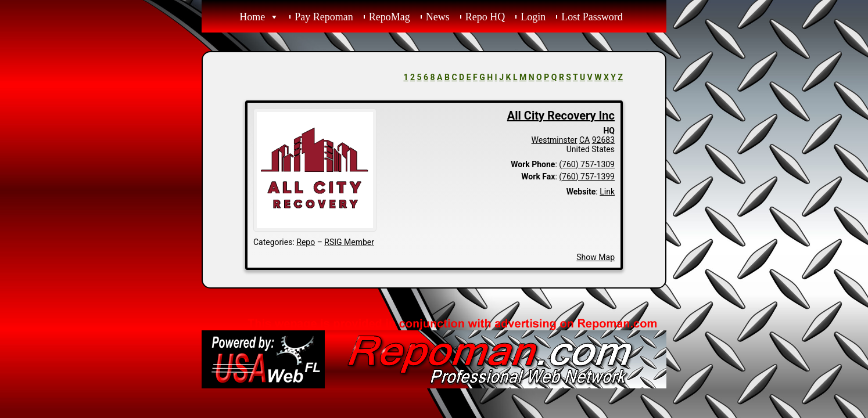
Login (533, 17)
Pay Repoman (324, 17)
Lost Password (592, 17)
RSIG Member (349, 242)
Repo (306, 242)
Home (252, 17)
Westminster (555, 140)
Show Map (596, 257)
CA (584, 140)
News (438, 17)
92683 (603, 140)
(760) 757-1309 (587, 164)
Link (607, 192)
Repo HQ (485, 17)
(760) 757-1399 (587, 176)
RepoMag (390, 17)
